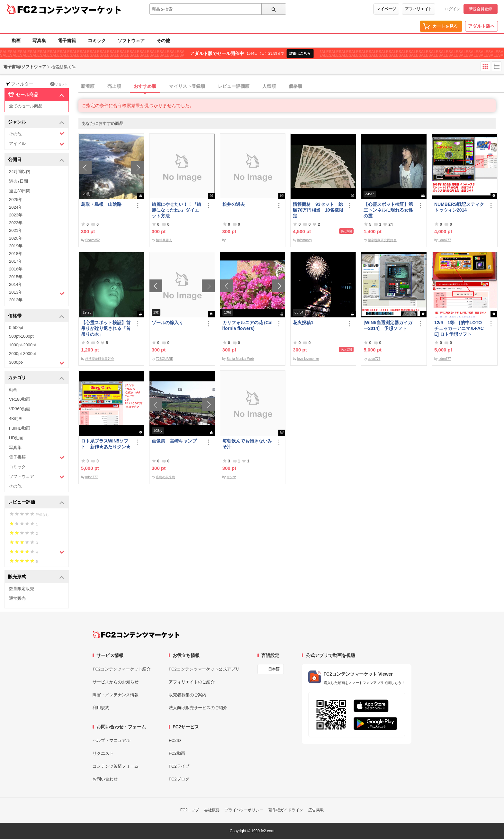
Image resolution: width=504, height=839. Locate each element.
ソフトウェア (131, 41)
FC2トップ (190, 810)
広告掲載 (316, 810)
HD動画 (16, 438)
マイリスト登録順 (187, 86)
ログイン (453, 9)
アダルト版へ (482, 26)
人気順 (269, 86)
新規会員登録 (481, 9)
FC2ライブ (179, 766)
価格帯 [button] (36, 316)
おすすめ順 (145, 86)
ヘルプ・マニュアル (111, 740)
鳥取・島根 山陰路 (101, 204)
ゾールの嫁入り (167, 323)
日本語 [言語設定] (274, 669)
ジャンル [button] (36, 122)
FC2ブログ (179, 779)
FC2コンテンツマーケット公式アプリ (204, 669)
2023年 (16, 215)
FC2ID (175, 740)
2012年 (16, 300)
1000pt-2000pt (22, 345)
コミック (97, 41)
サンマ (231, 477)
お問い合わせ (105, 779)
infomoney (305, 240)
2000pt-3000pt (22, 354)
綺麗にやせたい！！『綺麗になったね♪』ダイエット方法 (176, 210)
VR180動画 (20, 399)
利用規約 (101, 708)
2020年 (16, 238)
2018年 (16, 254)
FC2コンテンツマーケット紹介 (122, 669)
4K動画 (16, 419)
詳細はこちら (300, 53)
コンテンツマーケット (80, 10)
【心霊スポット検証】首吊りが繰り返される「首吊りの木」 (106, 328)
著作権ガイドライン (286, 810)
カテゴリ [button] (36, 378)
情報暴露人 (164, 240)
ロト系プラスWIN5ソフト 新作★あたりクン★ (106, 444)
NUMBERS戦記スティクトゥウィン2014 (459, 207)
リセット (59, 84)
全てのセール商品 (26, 106)
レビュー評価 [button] (36, 502)
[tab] (291, 87)
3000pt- (37, 363)
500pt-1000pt (21, 336)
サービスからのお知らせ (116, 682)
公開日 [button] (36, 160)
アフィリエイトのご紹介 (192, 682)
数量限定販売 (22, 589)
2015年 (16, 277)
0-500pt (16, 328)
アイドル (37, 144)
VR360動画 (20, 409)
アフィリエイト (419, 9)
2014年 (16, 284)
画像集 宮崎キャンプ (174, 441)
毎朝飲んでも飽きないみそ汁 (247, 444)
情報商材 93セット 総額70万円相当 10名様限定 (318, 210)
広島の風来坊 (166, 477)
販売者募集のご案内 (188, 695)
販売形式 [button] (36, 577)
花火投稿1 (303, 323)
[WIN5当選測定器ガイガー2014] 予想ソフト (388, 325)
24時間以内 (20, 172)
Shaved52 (92, 240)
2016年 (16, 269)
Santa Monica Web (240, 359)
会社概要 (212, 810)
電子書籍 (67, 41)
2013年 (37, 293)
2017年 (16, 261)
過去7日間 (18, 181)
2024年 (16, 207)
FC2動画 (177, 753)
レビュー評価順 (234, 86)
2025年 (16, 200)
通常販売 (17, 598)
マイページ (386, 9)
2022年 (16, 223)
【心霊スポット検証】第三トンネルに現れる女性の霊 (388, 210)
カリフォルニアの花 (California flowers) (248, 325)
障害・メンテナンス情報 (116, 695)
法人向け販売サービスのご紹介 (198, 708)
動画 (16, 41)
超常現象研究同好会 (382, 240)
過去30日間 (20, 191)
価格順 (295, 86)
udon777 (445, 240)
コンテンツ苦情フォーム (116, 766)
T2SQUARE (165, 359)
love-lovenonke (308, 359)
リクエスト (103, 753)
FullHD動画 (20, 428)
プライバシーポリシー (244, 810)
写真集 (39, 41)
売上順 (114, 86)
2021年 (16, 230)
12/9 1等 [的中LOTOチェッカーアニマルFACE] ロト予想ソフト (459, 328)
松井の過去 (234, 204)
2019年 (16, 246)
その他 (163, 41)
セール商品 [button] (36, 95)
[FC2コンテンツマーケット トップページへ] (136, 634)
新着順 (88, 86)
